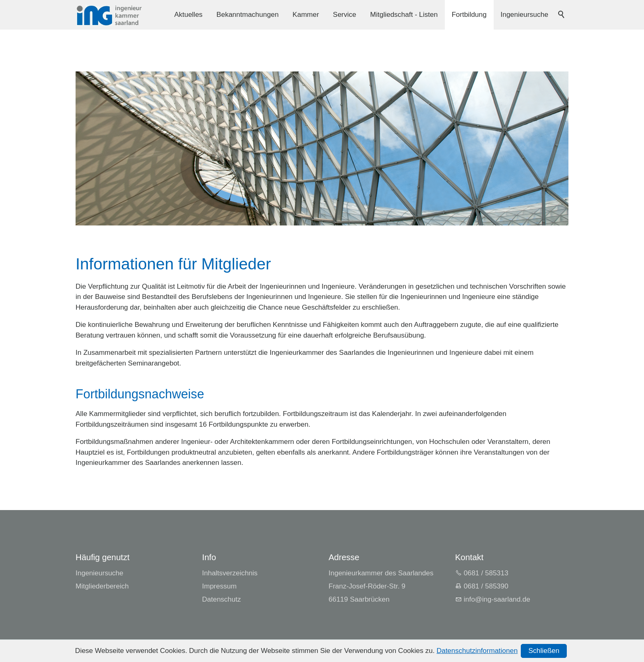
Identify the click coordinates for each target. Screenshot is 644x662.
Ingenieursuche (524, 15)
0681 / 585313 (486, 573)
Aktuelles (188, 15)
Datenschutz (222, 599)
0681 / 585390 (486, 586)
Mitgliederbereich (102, 586)
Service (345, 15)
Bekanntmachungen (247, 15)
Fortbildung (469, 15)
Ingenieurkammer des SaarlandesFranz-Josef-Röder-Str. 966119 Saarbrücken (381, 586)
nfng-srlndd (497, 599)
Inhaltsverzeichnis (230, 573)
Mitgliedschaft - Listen (404, 15)
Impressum (219, 586)
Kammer (306, 15)
